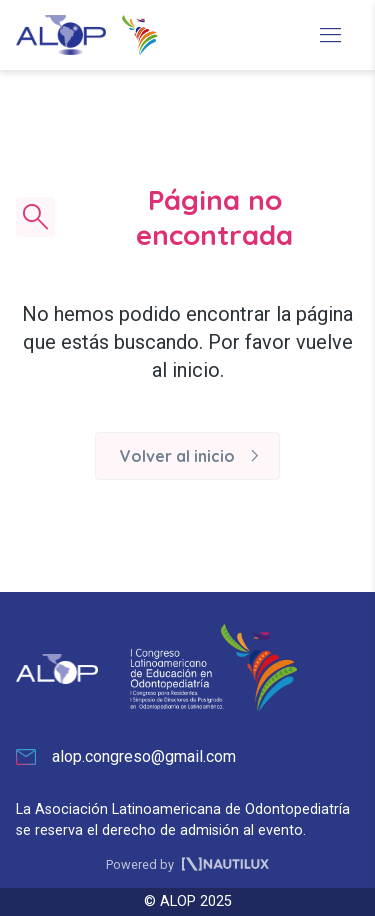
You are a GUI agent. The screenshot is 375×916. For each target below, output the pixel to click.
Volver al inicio (193, 456)
